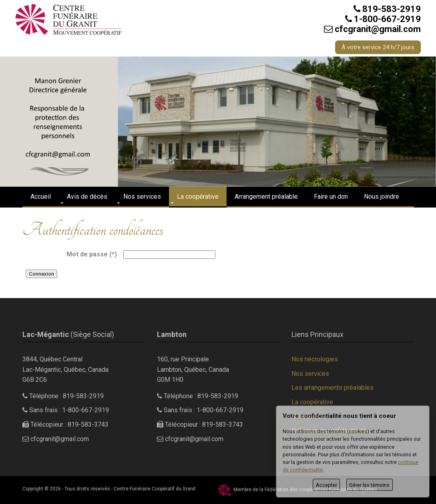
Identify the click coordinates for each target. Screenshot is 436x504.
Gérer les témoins (369, 485)
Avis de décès (87, 197)
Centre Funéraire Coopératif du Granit (155, 489)
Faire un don (331, 197)
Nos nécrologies (315, 359)
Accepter (326, 485)
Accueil (41, 197)
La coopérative (198, 197)
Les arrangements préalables (333, 388)
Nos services (142, 197)
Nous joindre (382, 197)
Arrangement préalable (266, 197)
